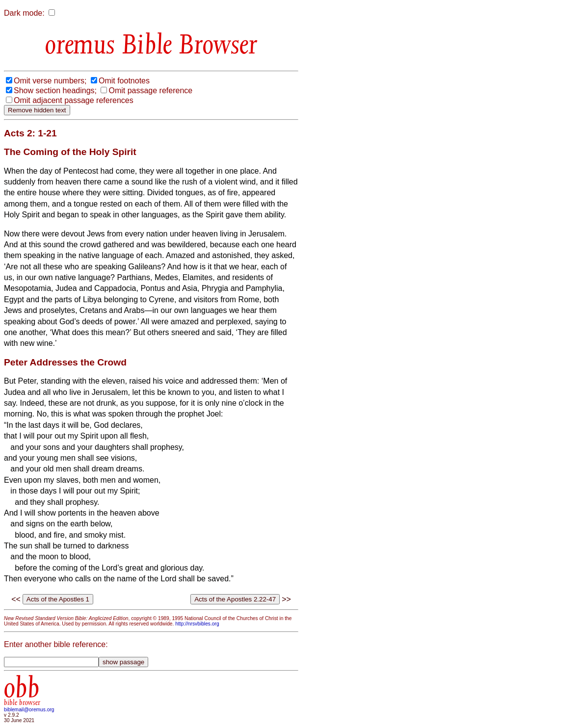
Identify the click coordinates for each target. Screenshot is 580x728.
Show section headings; (55, 91)
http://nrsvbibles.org (197, 624)
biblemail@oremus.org (29, 710)
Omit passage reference (150, 91)
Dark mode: (24, 13)
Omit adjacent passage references (74, 100)
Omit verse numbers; (50, 81)
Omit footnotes (124, 81)
